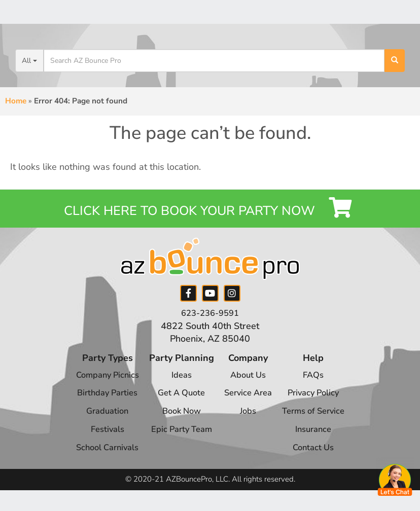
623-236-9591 (210, 323)
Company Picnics (99, 385)
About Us (248, 385)
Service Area (248, 404)
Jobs (249, 421)
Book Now (178, 421)
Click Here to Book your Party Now (210, 213)
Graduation (100, 421)
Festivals (99, 440)
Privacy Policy (320, 404)
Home (16, 101)
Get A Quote (178, 404)
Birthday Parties (100, 404)
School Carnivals (100, 458)
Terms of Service (320, 421)
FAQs (320, 385)
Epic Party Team (178, 440)
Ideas (178, 385)
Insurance (320, 440)
